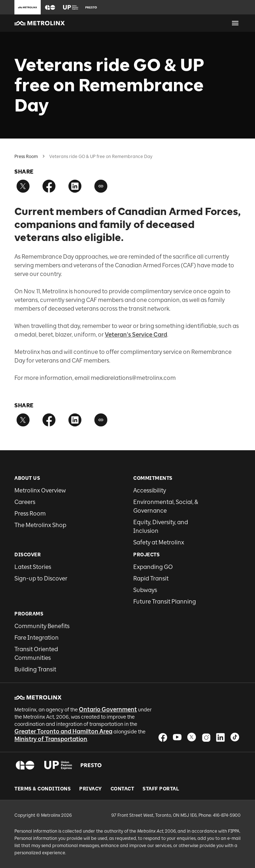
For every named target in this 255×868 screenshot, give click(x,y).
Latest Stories (33, 567)
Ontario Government (108, 709)
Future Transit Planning (165, 602)
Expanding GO (153, 567)
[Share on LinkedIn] (75, 186)
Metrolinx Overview (40, 490)
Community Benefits (42, 626)
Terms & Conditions (42, 789)
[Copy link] (101, 186)
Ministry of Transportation (51, 739)
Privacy (91, 789)
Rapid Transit (151, 578)
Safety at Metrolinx (159, 542)
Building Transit (35, 669)
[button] (50, 7)
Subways (145, 590)
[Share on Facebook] (49, 186)
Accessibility (150, 490)
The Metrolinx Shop (40, 525)
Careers (25, 502)
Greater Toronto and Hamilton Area (63, 731)
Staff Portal (161, 789)
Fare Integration (37, 638)
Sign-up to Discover (41, 578)
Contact (122, 789)
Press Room (26, 157)
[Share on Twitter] (23, 186)
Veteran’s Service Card (136, 335)
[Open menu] (235, 23)
